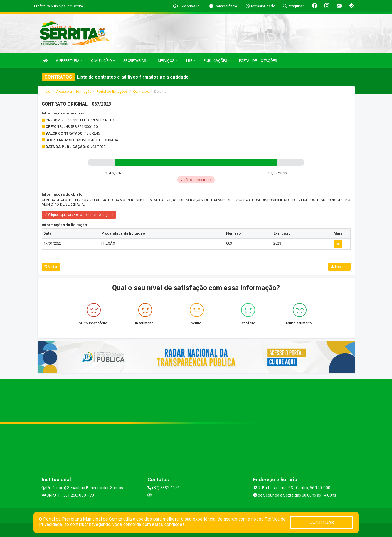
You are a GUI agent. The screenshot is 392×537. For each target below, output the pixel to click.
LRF (191, 61)
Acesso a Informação (74, 91)
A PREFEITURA (69, 61)
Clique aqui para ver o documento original (79, 215)
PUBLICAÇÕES (217, 61)
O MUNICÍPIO (103, 61)
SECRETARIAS (136, 61)
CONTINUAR (322, 522)
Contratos (141, 91)
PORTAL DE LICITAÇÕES (258, 61)
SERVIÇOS (168, 61)
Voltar (51, 267)
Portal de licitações (112, 91)
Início (46, 91)
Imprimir (339, 267)
